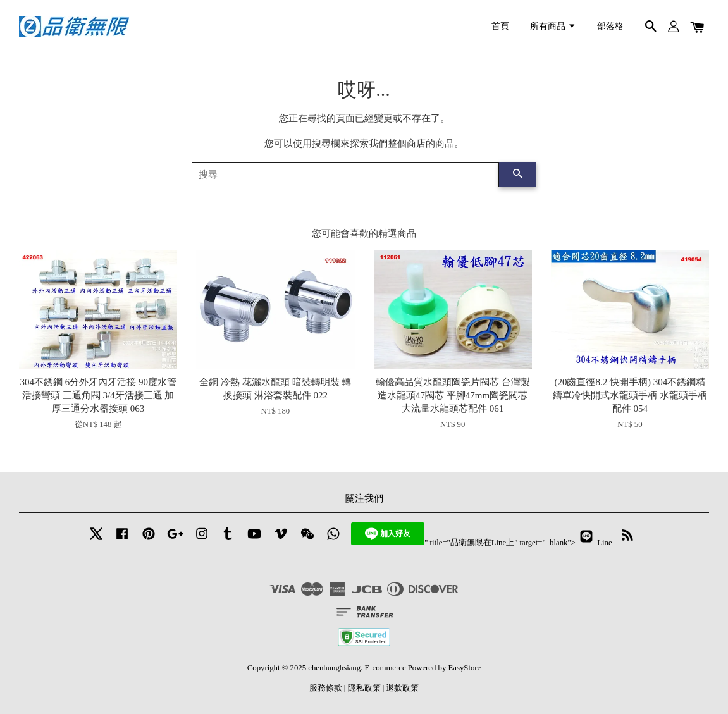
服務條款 (326, 688)
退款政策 (402, 688)
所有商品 (553, 26)
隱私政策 (364, 688)
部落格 (610, 26)
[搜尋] (346, 175)
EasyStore (465, 668)
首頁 (500, 26)
